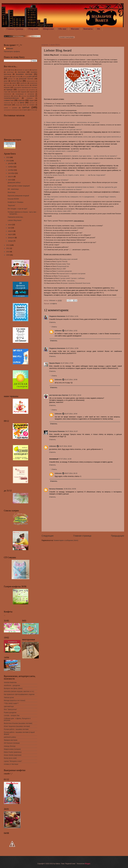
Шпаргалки (48, 29)
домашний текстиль (26, 79)
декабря (11, 163)
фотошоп (32, 103)
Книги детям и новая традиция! (19, 186)
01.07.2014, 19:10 (75, 395)
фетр (22, 103)
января (11, 241)
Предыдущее (118, 536)
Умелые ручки (9, 698)
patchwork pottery (10, 737)
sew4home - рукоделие (12, 685)
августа (11, 177)
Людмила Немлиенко (57, 316)
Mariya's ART (61, 269)
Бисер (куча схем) (10, 758)
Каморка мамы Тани (63, 264)
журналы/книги (31, 81)
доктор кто (12, 79)
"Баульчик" (11, 206)
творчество (7, 103)
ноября (11, 167)
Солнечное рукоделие (64, 271)
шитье (26, 107)
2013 (8, 245)
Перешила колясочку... (16, 217)
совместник (9, 100)
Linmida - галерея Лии (12, 716)
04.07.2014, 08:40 (66, 446)
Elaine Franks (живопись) (13, 752)
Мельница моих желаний (68, 259)
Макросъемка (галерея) (12, 749)
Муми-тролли (25, 85)
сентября (12, 173)
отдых (6, 92)
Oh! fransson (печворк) (12, 743)
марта (10, 234)
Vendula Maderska (10, 682)
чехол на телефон (29, 105)
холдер (18, 105)
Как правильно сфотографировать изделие (19, 694)
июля (10, 180)
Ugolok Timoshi (62, 261)
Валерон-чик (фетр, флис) (13, 688)
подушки (32, 92)
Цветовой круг (9, 706)
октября (11, 170)
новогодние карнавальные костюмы (25, 87)
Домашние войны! (14, 183)
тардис (32, 100)
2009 (8, 255)
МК (16, 85)
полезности (7, 94)
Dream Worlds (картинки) (13, 755)
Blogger (88, 864)
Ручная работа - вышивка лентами (16, 729)
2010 (8, 252)
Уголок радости (64, 276)
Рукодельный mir (63, 266)
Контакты (88, 29)
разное (16, 96)
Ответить (52, 322)
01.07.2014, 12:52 (71, 331)
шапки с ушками (10, 108)
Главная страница (15, 29)
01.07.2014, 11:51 (72, 316)
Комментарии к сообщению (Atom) (66, 540)
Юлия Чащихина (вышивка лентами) (17, 726)
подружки (23, 92)
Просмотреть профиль (12, 52)
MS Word (33, 110)
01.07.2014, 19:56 (71, 380)
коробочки (24, 83)
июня (10, 225)
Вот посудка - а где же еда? (17, 209)
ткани (15, 103)
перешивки (14, 92)
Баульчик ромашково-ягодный (18, 196)
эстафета (54, 304)
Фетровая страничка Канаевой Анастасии (75, 283)
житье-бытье (16, 81)
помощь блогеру (10, 746)
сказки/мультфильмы (11, 98)
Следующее (48, 536)
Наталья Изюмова (56, 489)
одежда (9, 90)
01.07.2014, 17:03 (67, 363)
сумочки (21, 100)
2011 (8, 248)
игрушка (6, 83)
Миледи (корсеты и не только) (15, 700)
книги (14, 83)
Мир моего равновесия (83, 113)
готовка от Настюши (11, 764)
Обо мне (62, 29)
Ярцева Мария (55, 363)
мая (10, 228)
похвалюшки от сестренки (25, 94)
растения (24, 96)
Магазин (75, 29)
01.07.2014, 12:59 (72, 348)
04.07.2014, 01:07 (72, 431)
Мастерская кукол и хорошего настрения (71, 274)
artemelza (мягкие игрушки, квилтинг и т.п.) (19, 691)
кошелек (9, 85)
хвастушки (8, 105)
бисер (12, 70)
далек (24, 77)
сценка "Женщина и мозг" (13, 761)
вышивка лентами (24, 74)
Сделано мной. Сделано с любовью (72, 278)
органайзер (32, 90)
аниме (6, 70)
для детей (33, 76)
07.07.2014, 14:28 (65, 459)
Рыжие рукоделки (10, 713)
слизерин (30, 98)
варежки (34, 70)
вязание (6, 77)
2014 (8, 161)
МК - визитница (13, 189)
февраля (11, 238)
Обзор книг (33, 29)
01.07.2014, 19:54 (71, 414)
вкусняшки (22, 72)
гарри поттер (16, 77)
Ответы (54, 327)
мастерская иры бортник (59, 395)
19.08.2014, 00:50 (70, 489)
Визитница (11, 192)
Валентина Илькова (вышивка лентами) (18, 723)
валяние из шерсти (23, 70)
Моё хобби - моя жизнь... (67, 281)
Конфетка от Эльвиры (15, 202)
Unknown (58, 331)
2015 (8, 157)
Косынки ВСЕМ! (13, 199)
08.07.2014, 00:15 (71, 473)
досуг (6, 81)
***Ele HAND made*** (11, 703)
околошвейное (22, 90)
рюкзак (32, 96)
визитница (10, 72)
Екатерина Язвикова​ (57, 431)
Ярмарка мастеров (11, 740)
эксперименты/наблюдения (12, 110)
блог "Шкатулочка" (10, 709)
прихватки (7, 96)
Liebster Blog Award (14, 220)
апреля (11, 231)
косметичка (34, 83)
